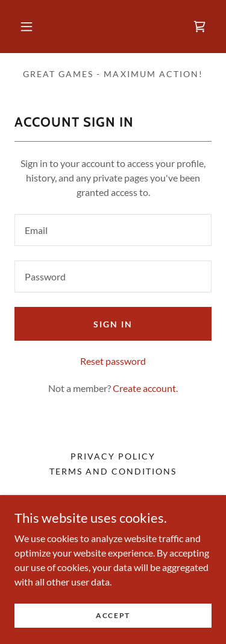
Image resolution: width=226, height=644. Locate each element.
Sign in (113, 324)
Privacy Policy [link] (113, 456)
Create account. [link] (145, 388)
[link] (199, 27)
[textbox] (113, 230)
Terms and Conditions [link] (113, 471)
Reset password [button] (113, 361)
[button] (27, 27)
